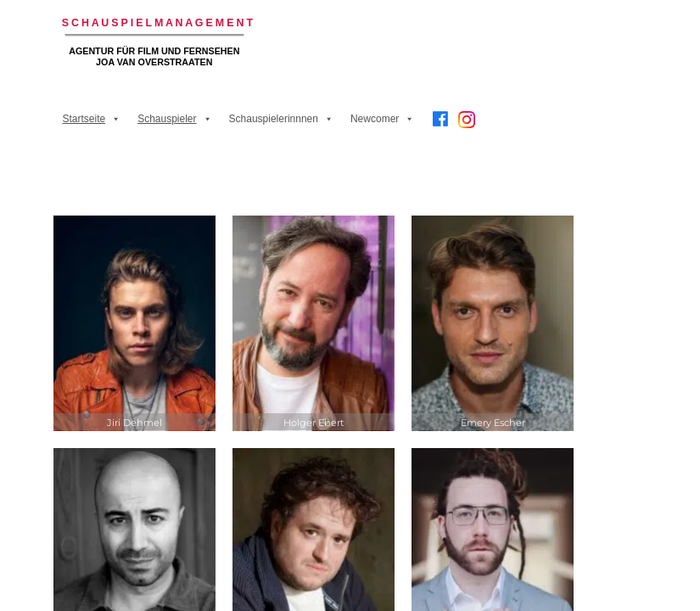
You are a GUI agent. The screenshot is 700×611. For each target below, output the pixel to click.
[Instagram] (467, 126)
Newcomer (382, 119)
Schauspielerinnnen (281, 119)
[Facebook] (440, 119)
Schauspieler (174, 119)
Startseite (91, 119)
